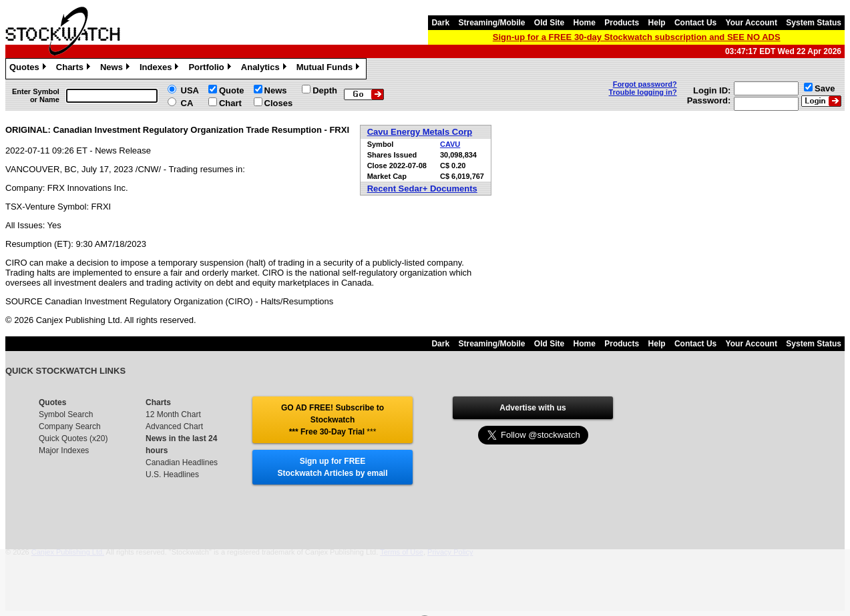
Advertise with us (533, 408)
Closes (279, 103)
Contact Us (695, 23)
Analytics (265, 69)
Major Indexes (64, 450)
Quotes (29, 69)
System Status (814, 23)
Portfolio (211, 69)
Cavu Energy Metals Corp (420, 132)
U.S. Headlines (172, 475)
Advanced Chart (174, 426)
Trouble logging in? (643, 92)
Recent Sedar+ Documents (422, 189)
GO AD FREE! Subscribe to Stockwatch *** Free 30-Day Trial (333, 420)
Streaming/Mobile (491, 23)
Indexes (161, 69)
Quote (232, 90)
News (117, 69)
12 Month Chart (173, 414)
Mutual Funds (330, 69)
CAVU (450, 144)
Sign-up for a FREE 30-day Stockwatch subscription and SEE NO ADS (637, 37)
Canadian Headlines (182, 463)
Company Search (70, 426)
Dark (440, 23)
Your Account (752, 23)
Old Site (549, 23)
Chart (230, 103)
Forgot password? (645, 84)
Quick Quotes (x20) (73, 438)
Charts (75, 69)
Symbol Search (66, 414)
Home (585, 23)
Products (622, 23)
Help (657, 23)
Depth (325, 90)
